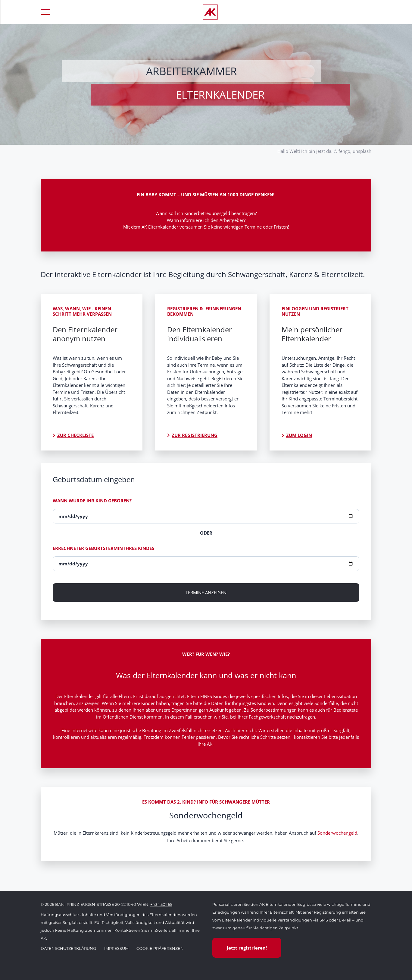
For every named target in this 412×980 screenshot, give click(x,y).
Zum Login (299, 435)
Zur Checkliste (75, 435)
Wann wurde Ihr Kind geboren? (92, 501)
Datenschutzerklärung (68, 948)
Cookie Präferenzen (160, 948)
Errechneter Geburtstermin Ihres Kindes (103, 548)
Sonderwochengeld (337, 833)
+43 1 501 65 (161, 904)
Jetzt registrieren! (247, 948)
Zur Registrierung (195, 435)
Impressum (116, 948)
